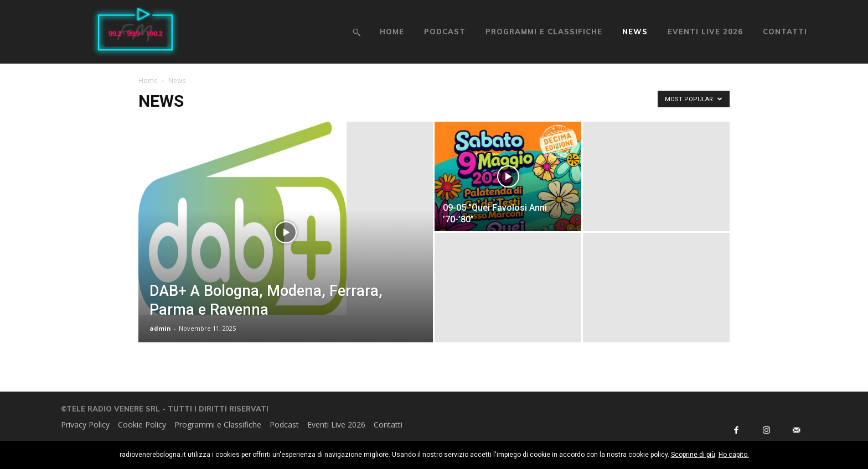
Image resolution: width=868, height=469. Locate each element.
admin (160, 328)
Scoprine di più (693, 455)
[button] (356, 32)
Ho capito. (734, 455)
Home (148, 80)
